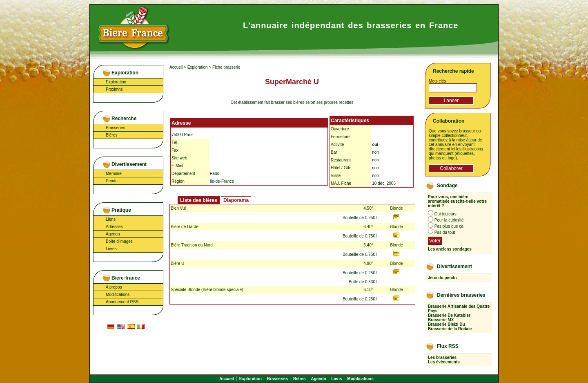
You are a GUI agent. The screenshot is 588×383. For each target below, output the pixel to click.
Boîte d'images (119, 241)
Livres (111, 249)
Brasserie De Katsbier (449, 315)
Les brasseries (442, 357)
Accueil (176, 67)
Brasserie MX (441, 320)
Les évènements (444, 362)
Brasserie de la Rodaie (450, 329)
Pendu (112, 181)
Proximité (114, 89)
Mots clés (437, 81)
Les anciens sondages (450, 249)
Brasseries (115, 128)
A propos (114, 287)
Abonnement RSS (122, 302)
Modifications (118, 295)
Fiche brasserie (226, 67)
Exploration (116, 82)
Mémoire (114, 174)
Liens (111, 219)
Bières (111, 135)
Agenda (113, 234)
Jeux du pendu (442, 278)
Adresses (114, 227)
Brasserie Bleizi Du (447, 324)
